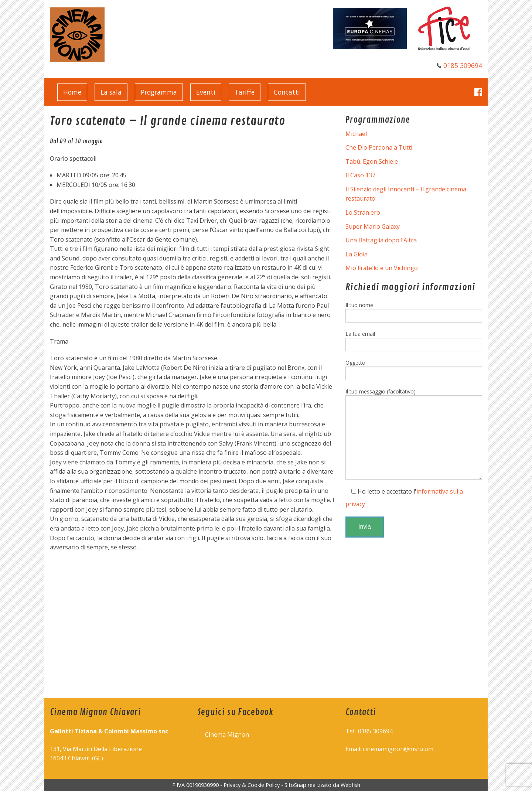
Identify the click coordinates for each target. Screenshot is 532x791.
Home (72, 92)
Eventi (206, 92)
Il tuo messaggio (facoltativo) (414, 434)
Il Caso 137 (360, 175)
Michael (356, 134)
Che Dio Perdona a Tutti (379, 147)
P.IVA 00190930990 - (198, 785)
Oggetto (414, 370)
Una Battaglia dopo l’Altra (381, 240)
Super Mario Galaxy (373, 226)
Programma (159, 92)
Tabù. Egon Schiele (372, 161)
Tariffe (245, 92)
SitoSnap (295, 785)
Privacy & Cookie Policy (252, 785)
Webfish (350, 785)
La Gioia (357, 254)
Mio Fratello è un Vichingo (382, 268)
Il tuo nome (414, 312)
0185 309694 (463, 65)
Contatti (287, 92)
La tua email (414, 341)
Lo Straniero (363, 212)
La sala (111, 92)
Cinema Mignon (227, 734)
